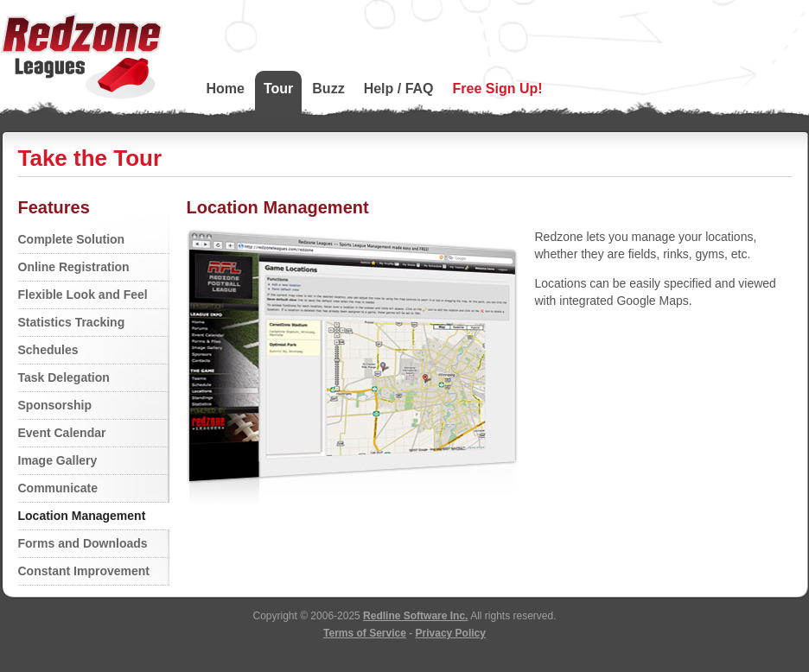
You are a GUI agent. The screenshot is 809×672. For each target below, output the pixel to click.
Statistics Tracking (72, 322)
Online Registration (74, 267)
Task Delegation (64, 377)
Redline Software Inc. (415, 616)
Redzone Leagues (82, 56)
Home (226, 89)
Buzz (328, 89)
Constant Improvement (84, 571)
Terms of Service (365, 633)
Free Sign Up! (498, 89)
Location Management (82, 516)
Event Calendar (62, 433)
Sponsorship (55, 405)
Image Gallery (58, 460)
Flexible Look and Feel (83, 295)
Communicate (58, 488)
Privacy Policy (451, 633)
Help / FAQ (399, 89)
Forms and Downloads (83, 543)
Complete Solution (72, 239)
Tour (278, 89)
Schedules (48, 350)
